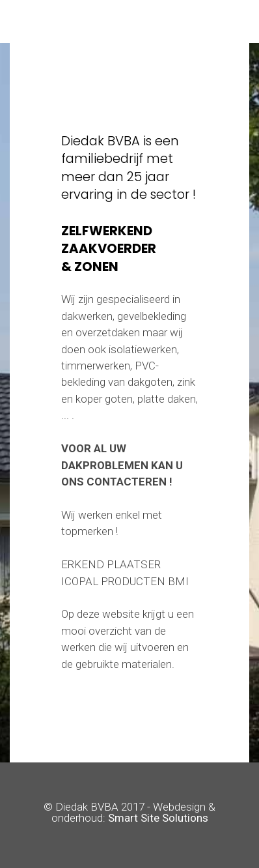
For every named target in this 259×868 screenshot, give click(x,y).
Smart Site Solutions (158, 818)
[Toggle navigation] (130, 22)
